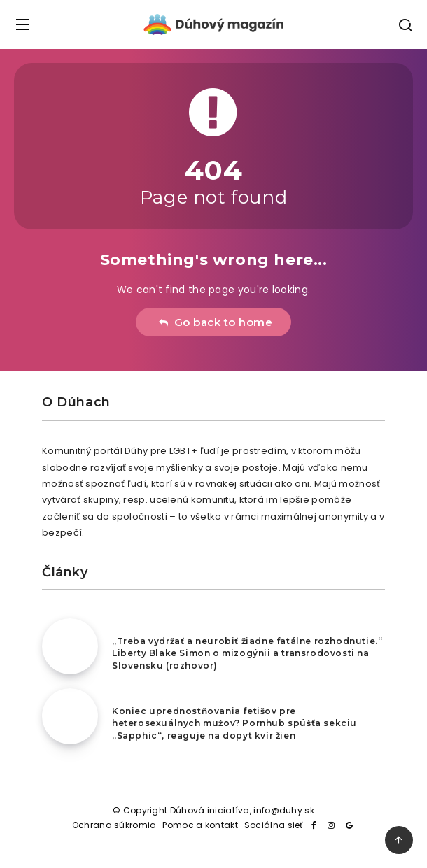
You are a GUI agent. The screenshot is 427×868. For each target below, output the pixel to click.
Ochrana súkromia (114, 825)
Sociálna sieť (274, 825)
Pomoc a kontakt (200, 825)
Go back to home (215, 322)
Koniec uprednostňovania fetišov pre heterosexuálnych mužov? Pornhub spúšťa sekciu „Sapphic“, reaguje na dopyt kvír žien (234, 723)
